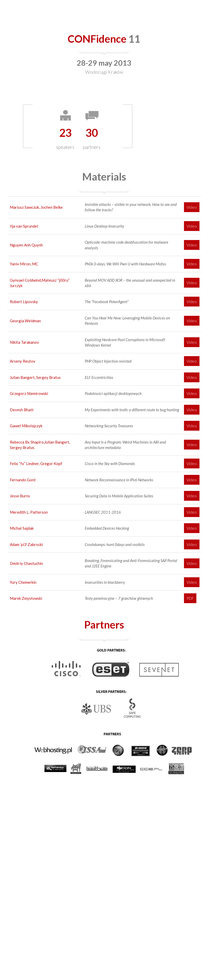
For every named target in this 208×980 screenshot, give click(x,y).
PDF (190, 598)
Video (192, 207)
